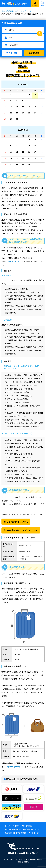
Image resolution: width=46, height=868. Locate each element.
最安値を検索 (34, 53)
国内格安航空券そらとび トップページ (16, 11)
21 (5, 114)
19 (36, 108)
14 (5, 108)
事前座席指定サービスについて (21, 530)
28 (5, 120)
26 (36, 114)
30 (17, 120)
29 (11, 120)
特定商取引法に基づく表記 (15, 833)
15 (11, 108)
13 (42, 102)
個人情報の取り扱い (31, 829)
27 (42, 114)
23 (17, 114)
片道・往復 (13, 53)
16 (17, 108)
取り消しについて (15, 261)
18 (30, 108)
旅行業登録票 (27, 826)
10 (23, 102)
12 (36, 102)
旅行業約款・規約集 (13, 829)
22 (11, 114)
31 (36, 165)
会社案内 (16, 826)
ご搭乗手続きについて (16, 522)
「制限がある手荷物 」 (15, 767)
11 (30, 102)
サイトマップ (33, 833)
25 (30, 114)
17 (23, 108)
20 (42, 108)
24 (23, 114)
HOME (8, 826)
